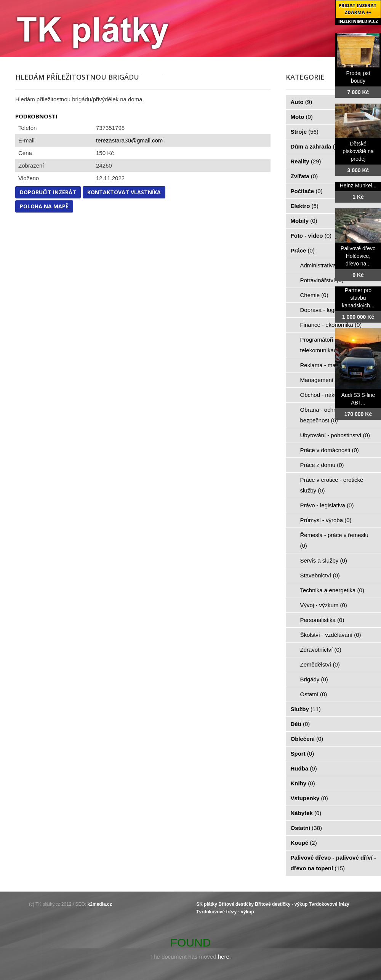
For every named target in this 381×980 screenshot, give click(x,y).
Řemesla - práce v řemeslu (334, 540)
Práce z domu (322, 465)
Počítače (307, 191)
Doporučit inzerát (48, 192)
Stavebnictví (320, 575)
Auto (302, 102)
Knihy (303, 783)
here (224, 957)
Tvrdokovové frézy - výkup (225, 912)
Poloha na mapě (44, 206)
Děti (300, 724)
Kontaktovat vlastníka (124, 192)
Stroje (305, 132)
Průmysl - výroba (326, 520)
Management (321, 380)
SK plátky (207, 904)
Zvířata (304, 176)
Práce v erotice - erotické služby (332, 485)
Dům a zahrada (315, 146)
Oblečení (307, 739)
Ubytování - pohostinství (335, 435)
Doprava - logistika (328, 310)
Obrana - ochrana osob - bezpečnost (331, 415)
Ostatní (314, 694)
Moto (302, 117)
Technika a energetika (332, 590)
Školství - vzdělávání (331, 635)
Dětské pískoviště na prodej (358, 151)
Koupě (304, 843)
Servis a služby (324, 560)
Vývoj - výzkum (324, 605)
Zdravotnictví (321, 650)
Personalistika (322, 620)
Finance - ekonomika (331, 325)
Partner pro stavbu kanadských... (358, 298)
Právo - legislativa (327, 505)
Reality (306, 161)
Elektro (305, 206)
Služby (306, 709)
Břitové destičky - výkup (281, 904)
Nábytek (306, 813)
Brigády (314, 679)
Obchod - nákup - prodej (335, 395)
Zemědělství (320, 664)
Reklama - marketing (331, 365)
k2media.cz (100, 904)
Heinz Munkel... (358, 185)
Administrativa (323, 265)
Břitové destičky (236, 904)
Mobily (304, 221)
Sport (303, 754)
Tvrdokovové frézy (329, 904)
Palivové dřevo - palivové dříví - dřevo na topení (333, 863)
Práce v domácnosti (330, 450)
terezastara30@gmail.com (129, 140)
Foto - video (311, 236)
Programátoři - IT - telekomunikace (324, 345)
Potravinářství (322, 280)
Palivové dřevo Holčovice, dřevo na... (358, 256)
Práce (303, 250)
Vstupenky (309, 798)
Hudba (304, 768)
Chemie (314, 295)
